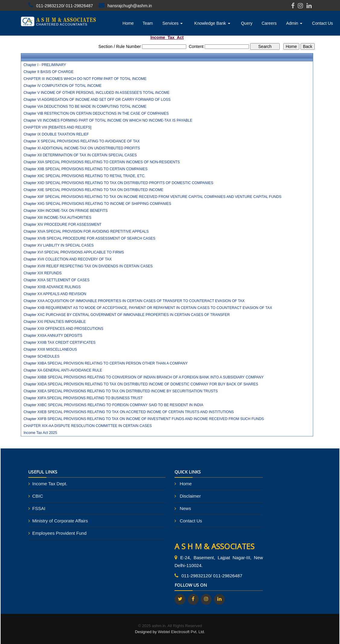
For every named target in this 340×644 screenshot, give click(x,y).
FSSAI (39, 508)
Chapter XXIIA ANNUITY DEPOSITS (53, 336)
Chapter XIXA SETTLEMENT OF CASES (57, 280)
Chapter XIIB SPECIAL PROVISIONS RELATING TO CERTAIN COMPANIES (86, 169)
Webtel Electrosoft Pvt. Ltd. (182, 632)
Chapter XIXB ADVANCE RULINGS (52, 287)
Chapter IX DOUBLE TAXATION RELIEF (56, 134)
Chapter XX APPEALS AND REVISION (55, 294)
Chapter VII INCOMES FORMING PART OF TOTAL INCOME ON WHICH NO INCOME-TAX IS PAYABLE (108, 120)
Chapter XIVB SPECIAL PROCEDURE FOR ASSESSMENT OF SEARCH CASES (89, 238)
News (185, 508)
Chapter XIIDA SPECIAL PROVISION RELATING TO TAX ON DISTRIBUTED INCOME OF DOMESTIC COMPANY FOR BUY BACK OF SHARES (141, 384)
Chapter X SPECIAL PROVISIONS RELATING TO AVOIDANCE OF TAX (82, 141)
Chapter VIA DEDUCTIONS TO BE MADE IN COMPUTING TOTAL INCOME (85, 107)
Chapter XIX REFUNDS (43, 273)
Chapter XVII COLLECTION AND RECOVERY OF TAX (68, 259)
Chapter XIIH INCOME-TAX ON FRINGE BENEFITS (66, 211)
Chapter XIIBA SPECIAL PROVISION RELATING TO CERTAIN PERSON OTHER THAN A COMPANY (106, 363)
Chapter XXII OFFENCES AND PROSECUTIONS (63, 329)
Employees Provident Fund (59, 533)
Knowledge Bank (212, 23)
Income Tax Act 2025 (40, 433)
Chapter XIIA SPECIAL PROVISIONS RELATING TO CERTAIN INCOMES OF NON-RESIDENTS (102, 162)
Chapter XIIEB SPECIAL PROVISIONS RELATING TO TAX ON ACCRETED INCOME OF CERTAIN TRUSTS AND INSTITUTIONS (129, 412)
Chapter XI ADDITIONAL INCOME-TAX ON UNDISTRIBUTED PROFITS (82, 148)
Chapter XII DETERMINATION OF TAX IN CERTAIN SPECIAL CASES (80, 155)
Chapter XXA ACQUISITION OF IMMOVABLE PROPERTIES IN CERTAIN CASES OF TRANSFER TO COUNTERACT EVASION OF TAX (134, 301)
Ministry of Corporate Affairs (60, 521)
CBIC (38, 496)
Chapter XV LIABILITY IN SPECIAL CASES (59, 245)
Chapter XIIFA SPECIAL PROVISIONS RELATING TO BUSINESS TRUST (83, 398)
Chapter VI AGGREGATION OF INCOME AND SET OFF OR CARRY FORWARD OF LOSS (97, 100)
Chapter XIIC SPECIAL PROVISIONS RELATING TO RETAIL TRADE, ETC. (85, 176)
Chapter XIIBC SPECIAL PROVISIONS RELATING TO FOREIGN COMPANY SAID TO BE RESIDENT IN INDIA (113, 405)
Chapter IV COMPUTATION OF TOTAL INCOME (63, 86)
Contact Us (322, 23)
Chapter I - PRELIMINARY (45, 65)
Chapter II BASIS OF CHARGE (49, 72)
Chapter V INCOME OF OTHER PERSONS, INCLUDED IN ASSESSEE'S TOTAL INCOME (97, 93)
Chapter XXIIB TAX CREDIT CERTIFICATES (60, 343)
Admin (294, 23)
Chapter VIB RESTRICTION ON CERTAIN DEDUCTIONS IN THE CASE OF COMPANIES (96, 113)
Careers (269, 23)
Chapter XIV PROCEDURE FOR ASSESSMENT (63, 225)
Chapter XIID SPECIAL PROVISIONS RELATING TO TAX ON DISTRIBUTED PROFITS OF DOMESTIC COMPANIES (118, 183)
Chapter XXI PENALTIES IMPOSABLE (55, 322)
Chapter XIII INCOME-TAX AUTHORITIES (57, 218)
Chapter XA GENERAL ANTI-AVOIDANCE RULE (63, 370)
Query (247, 23)
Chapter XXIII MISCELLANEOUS (50, 349)
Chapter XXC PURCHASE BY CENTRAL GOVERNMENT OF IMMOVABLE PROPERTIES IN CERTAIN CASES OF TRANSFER (127, 315)
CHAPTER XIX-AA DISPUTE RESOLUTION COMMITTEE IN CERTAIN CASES (88, 426)
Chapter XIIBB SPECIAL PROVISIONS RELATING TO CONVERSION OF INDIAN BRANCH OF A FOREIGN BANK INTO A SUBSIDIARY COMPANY (144, 377)
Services (173, 23)
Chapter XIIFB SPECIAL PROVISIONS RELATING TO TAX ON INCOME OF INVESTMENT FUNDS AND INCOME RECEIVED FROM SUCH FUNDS (144, 419)
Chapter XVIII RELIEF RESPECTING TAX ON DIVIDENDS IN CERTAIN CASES (88, 266)
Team (148, 23)
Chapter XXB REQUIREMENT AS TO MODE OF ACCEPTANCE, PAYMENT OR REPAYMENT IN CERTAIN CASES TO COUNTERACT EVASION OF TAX (148, 308)
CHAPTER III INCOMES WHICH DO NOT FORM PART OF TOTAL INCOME (85, 79)
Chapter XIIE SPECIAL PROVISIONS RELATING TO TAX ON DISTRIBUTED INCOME (93, 190)
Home (128, 23)
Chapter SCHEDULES (41, 356)
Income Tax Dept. (50, 484)
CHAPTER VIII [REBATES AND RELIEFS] (57, 127)
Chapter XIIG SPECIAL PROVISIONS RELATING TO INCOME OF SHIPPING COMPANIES (97, 204)
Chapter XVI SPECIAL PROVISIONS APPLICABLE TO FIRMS (74, 252)
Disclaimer (190, 496)
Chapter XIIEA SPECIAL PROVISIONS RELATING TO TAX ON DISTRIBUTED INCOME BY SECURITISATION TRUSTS (121, 391)
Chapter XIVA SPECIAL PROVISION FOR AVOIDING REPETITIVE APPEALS (86, 231)
